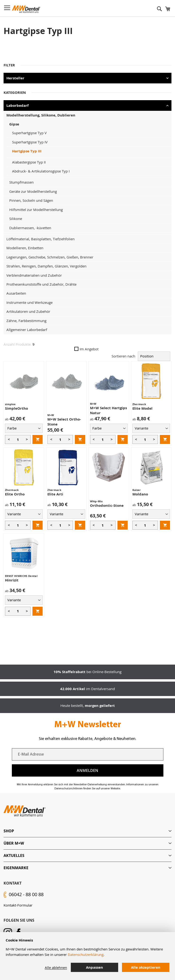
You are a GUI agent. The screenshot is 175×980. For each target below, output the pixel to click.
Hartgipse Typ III (27, 151)
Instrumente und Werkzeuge (29, 302)
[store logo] (26, 9)
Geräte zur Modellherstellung (33, 191)
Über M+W (14, 843)
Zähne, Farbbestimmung (26, 321)
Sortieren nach (123, 356)
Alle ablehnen (56, 967)
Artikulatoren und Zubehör (28, 311)
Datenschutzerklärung (86, 954)
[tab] (87, 831)
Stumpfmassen (21, 182)
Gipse (14, 124)
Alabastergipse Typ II (29, 162)
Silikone (16, 219)
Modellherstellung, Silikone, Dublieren (41, 115)
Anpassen (94, 967)
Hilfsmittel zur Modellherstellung (36, 210)
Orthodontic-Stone (107, 505)
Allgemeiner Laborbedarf (27, 330)
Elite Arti (55, 494)
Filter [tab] (9, 65)
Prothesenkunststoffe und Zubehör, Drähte (41, 284)
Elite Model (142, 408)
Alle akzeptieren (146, 967)
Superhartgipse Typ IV (30, 142)
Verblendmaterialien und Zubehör (34, 275)
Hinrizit (12, 580)
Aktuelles (14, 855)
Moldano (140, 494)
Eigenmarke (16, 868)
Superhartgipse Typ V (29, 133)
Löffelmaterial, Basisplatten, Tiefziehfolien (40, 239)
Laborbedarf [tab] (18, 105)
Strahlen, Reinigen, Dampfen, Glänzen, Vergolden (46, 266)
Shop (9, 831)
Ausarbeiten (16, 293)
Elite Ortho (15, 494)
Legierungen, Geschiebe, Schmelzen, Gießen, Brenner (50, 257)
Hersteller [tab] (15, 78)
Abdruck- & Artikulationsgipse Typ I (41, 171)
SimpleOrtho (16, 408)
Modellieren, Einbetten (25, 248)
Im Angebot (86, 349)
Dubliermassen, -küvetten (30, 228)
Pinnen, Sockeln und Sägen (31, 200)
